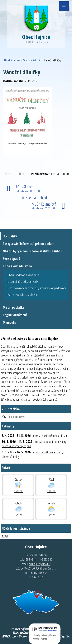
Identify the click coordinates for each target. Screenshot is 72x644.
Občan (26, 60)
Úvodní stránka (12, 60)
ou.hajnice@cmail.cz (40, 564)
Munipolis (9, 322)
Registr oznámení (15, 315)
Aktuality (37, 60)
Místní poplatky (14, 307)
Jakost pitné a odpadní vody (23, 281)
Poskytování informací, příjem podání (29, 244)
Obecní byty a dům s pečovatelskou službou (33, 251)
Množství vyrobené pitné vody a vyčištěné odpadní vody (37, 288)
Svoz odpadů (12, 259)
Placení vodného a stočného (23, 295)
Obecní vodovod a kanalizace (23, 275)
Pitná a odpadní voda (17, 266)
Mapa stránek (20, 632)
